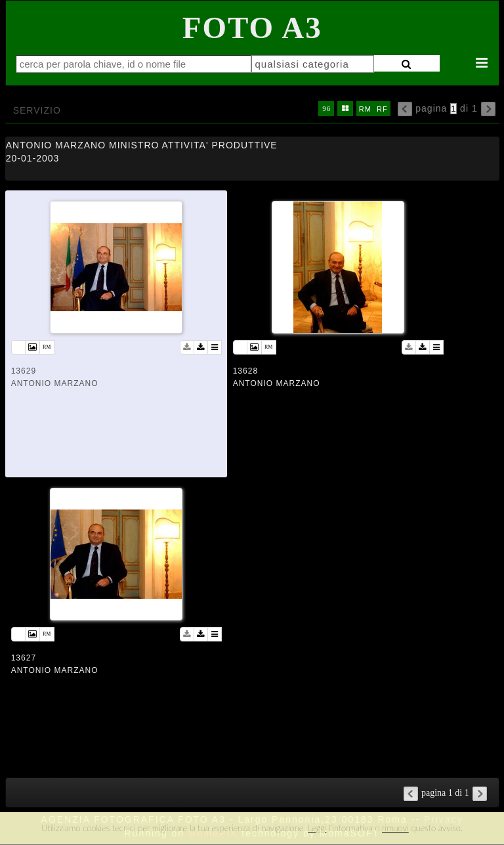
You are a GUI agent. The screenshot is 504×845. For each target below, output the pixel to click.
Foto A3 (252, 28)
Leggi (317, 828)
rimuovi (395, 828)
